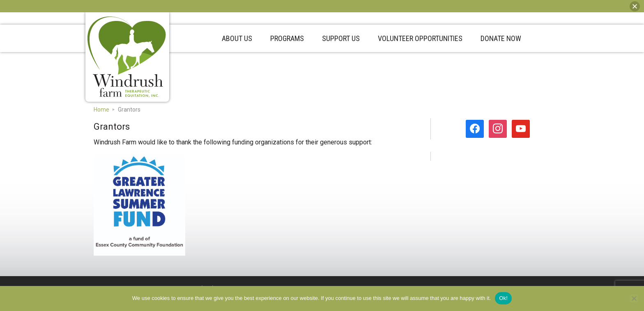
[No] (634, 298)
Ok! (503, 298)
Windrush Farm (127, 57)
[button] (635, 6)
